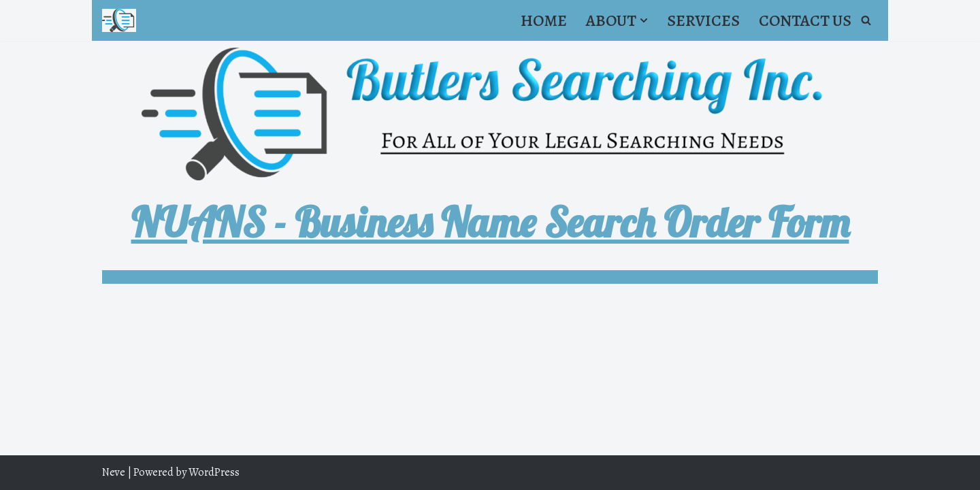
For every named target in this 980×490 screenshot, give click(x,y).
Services (703, 20)
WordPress (214, 472)
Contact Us (805, 20)
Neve (114, 472)
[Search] (866, 20)
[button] (644, 20)
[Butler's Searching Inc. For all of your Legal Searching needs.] (119, 20)
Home (544, 20)
